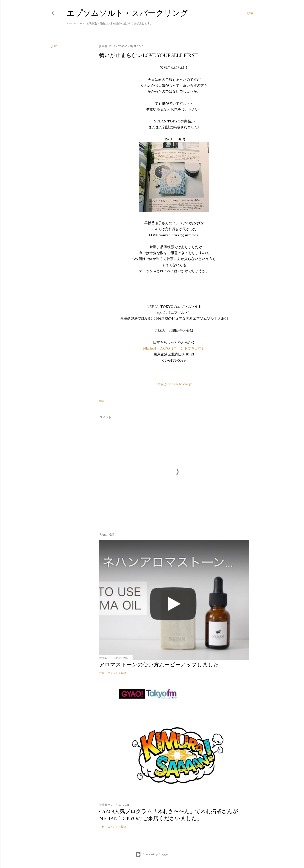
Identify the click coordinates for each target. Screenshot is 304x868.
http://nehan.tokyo (172, 384)
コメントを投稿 (117, 673)
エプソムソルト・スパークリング (127, 13)
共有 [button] (54, 47)
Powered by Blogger (152, 854)
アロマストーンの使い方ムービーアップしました (159, 664)
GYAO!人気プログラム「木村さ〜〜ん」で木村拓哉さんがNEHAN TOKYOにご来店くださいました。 (169, 815)
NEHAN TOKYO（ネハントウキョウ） (174, 348)
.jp (190, 384)
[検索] (250, 13)
